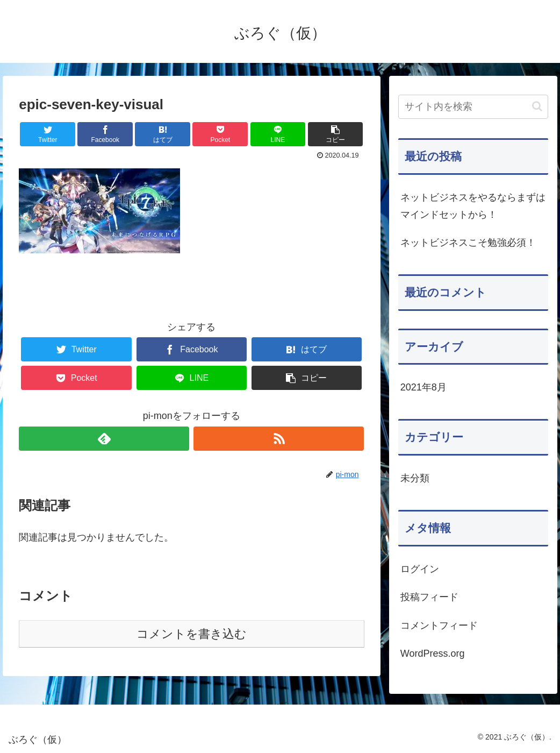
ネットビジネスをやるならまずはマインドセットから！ (473, 206)
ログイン (420, 569)
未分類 (415, 478)
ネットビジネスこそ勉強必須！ (468, 243)
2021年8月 (423, 387)
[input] (473, 107)
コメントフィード (439, 626)
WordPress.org (433, 653)
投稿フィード (429, 597)
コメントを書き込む (192, 634)
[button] (537, 106)
